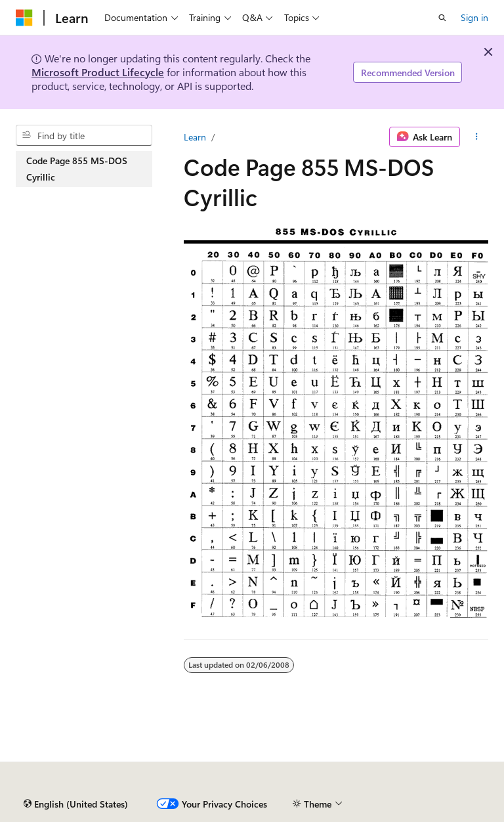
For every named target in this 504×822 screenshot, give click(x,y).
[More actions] (477, 137)
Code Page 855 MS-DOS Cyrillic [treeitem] (77, 169)
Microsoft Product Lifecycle (98, 72)
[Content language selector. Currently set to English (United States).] (76, 804)
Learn (195, 137)
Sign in (474, 17)
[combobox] (84, 135)
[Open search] (442, 18)
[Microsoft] (24, 18)
